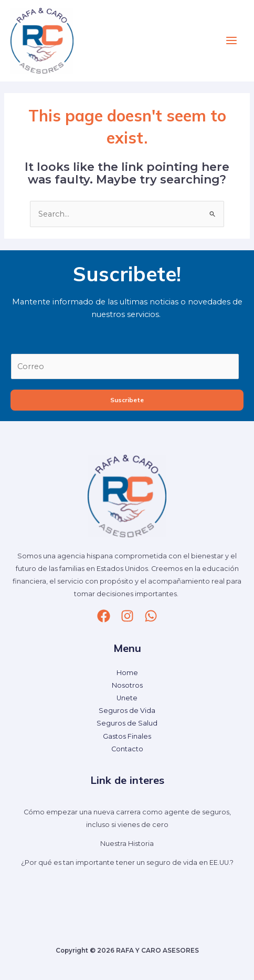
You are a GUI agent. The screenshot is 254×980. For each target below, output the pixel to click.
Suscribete (127, 400)
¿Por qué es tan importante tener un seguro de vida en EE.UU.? (127, 862)
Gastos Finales (127, 736)
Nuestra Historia (127, 844)
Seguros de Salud (127, 723)
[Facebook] (104, 616)
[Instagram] (127, 616)
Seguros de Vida (127, 711)
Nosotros (127, 685)
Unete (127, 698)
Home (127, 673)
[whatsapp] (151, 616)
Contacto (127, 749)
